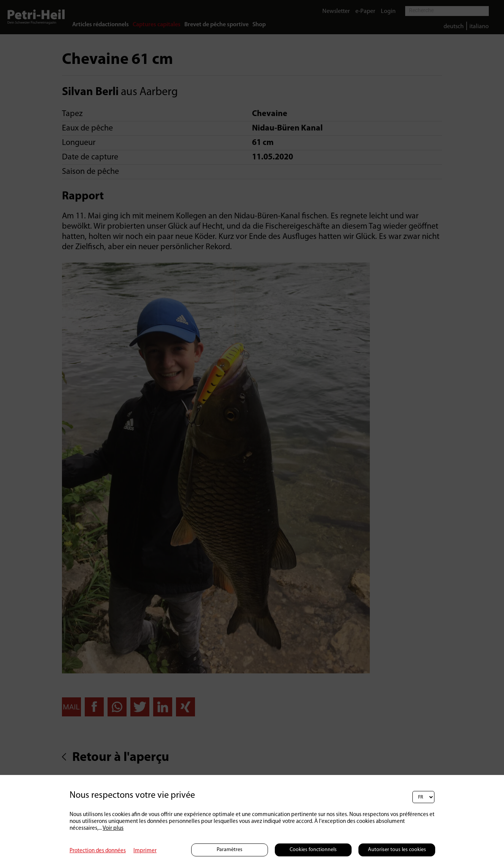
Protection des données (98, 851)
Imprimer (145, 851)
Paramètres (230, 850)
